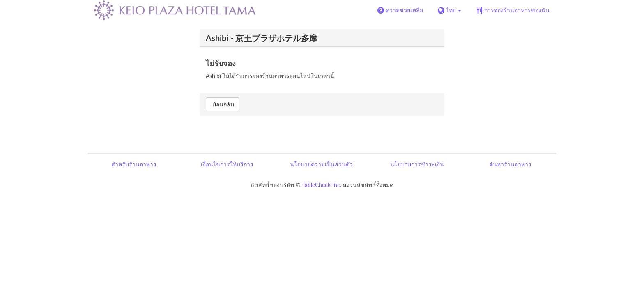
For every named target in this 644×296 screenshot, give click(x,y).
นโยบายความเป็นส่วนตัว (321, 164)
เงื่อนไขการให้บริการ (227, 164)
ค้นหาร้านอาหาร (510, 164)
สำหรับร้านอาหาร (134, 164)
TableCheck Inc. (322, 185)
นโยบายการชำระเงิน (417, 164)
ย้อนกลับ (223, 104)
